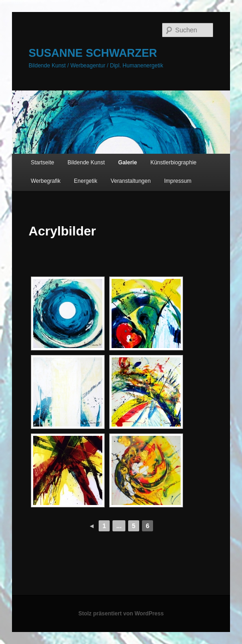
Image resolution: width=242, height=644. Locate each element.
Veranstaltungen (131, 181)
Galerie (127, 163)
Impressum (178, 181)
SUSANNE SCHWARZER (93, 53)
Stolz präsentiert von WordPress (121, 614)
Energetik (86, 181)
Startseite (43, 163)
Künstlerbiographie (173, 163)
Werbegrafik (46, 181)
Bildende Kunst (86, 163)
